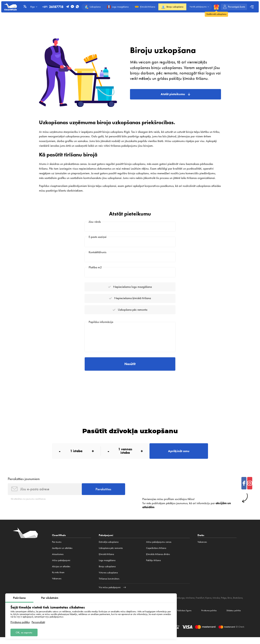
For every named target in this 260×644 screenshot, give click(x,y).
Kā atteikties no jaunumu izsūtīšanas (28, 505)
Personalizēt (38, 622)
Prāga (224, 604)
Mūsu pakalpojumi (61, 566)
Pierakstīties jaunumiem (24, 484)
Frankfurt (200, 604)
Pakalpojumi (106, 541)
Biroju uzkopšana (107, 573)
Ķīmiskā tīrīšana (106, 560)
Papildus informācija (101, 325)
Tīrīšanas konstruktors (109, 585)
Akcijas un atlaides (61, 573)
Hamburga (179, 604)
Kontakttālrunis (97, 253)
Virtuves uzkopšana (108, 579)
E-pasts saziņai (98, 237)
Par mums (57, 548)
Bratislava (238, 604)
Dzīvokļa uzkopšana (109, 548)
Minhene (190, 604)
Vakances (57, 585)
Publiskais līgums (179, 617)
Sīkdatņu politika (233, 617)
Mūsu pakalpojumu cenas (159, 548)
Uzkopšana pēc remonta (111, 554)
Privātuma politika (20, 622)
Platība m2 (95, 268)
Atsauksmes (58, 560)
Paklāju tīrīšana (153, 566)
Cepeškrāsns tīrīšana (156, 554)
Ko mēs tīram (58, 579)
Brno (230, 604)
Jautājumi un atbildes (62, 554)
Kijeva (208, 604)
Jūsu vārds (95, 222)
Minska (216, 604)
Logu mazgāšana (107, 566)
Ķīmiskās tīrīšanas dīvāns (158, 560)
